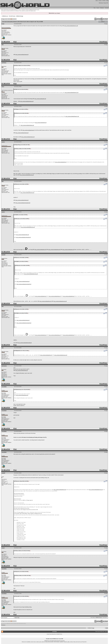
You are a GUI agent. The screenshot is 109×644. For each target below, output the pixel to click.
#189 (107, 255)
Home (97, 1)
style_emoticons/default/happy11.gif (71, 26)
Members (102, 8)
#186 (107, 142)
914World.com (5, 16)
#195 (107, 431)
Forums (100, 1)
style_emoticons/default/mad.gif (28, 130)
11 (13, 19)
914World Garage (20, 16)
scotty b (3, 142)
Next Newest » (105, 617)
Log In (56, 13)
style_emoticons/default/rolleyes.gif (27, 101)
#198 (107, 548)
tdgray (3, 87)
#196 (107, 452)
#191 (107, 348)
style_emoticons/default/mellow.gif (22, 55)
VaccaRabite (4, 387)
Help (95, 8)
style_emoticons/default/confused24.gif (23, 203)
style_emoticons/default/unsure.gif (60, 301)
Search (98, 8)
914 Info (104, 1)
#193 (107, 387)
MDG (3, 45)
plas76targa (4, 63)
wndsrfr (3, 548)
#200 (107, 594)
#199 (107, 569)
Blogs (107, 1)
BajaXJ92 (3, 255)
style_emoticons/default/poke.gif (22, 370)
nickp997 (3, 473)
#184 (107, 87)
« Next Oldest (93, 617)
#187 (107, 181)
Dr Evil (3, 24)
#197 (107, 473)
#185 (107, 106)
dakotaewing (4, 366)
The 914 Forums (12, 16)
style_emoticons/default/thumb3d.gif (25, 343)
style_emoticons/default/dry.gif (60, 79)
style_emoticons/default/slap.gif (54, 250)
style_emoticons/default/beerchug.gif (27, 175)
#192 (107, 366)
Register (58, 13)
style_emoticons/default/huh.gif (45, 301)
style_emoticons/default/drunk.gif (60, 490)
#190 (107, 306)
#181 (107, 24)
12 (15, 19)
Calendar (107, 8)
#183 (107, 63)
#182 (107, 45)
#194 (107, 411)
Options (103, 22)
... (54, 637)
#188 (107, 212)
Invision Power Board (50, 634)
